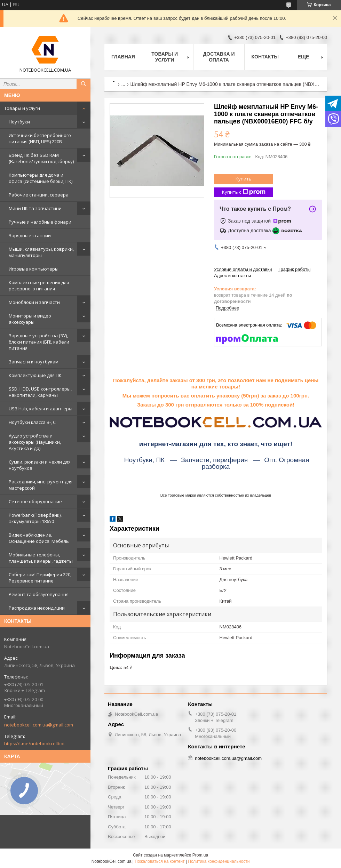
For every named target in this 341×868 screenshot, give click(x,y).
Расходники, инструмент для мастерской (41, 485)
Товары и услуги (22, 108)
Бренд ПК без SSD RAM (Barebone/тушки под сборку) (41, 158)
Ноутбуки (19, 122)
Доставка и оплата (219, 57)
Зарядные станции (30, 235)
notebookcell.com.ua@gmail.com (39, 725)
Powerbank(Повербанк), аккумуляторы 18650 (35, 518)
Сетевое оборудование (35, 501)
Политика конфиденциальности (219, 861)
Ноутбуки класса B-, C (32, 422)
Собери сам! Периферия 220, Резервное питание (40, 578)
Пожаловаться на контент (160, 861)
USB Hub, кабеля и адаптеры (41, 409)
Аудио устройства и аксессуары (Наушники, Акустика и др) (35, 442)
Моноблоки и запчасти (34, 302)
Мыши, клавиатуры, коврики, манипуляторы (41, 252)
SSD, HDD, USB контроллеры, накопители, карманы (40, 392)
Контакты (265, 57)
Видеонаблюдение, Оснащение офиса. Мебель (39, 538)
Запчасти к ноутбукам (34, 362)
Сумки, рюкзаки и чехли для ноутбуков (40, 465)
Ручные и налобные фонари (40, 222)
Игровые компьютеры (34, 269)
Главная (123, 57)
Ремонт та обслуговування (39, 594)
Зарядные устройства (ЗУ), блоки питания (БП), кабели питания (39, 342)
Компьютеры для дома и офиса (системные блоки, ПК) (41, 178)
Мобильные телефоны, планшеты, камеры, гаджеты (41, 558)
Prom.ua (200, 855)
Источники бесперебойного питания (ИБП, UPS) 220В (40, 138)
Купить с (244, 192)
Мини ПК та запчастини (35, 208)
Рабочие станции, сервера (39, 195)
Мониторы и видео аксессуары (30, 319)
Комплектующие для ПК (35, 375)
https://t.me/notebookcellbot (34, 744)
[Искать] (84, 84)
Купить (244, 179)
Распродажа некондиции (37, 608)
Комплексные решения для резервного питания (39, 286)
